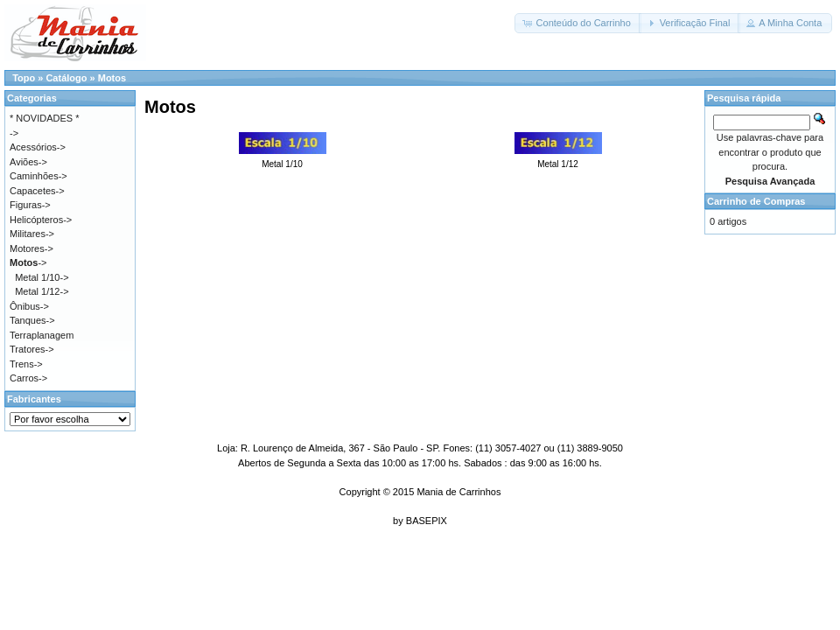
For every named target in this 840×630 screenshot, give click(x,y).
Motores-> (31, 248)
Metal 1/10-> (42, 277)
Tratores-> (32, 349)
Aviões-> (28, 162)
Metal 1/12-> (42, 291)
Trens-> (26, 364)
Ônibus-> (29, 306)
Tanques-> (32, 320)
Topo (24, 78)
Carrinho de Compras (756, 201)
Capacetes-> (37, 191)
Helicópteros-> (41, 220)
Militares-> (32, 234)
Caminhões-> (38, 176)
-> (28, 262)
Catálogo (66, 78)
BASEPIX (427, 521)
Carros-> (28, 378)
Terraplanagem (42, 335)
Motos (112, 78)
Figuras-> (30, 205)
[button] (577, 23)
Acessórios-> (38, 147)
